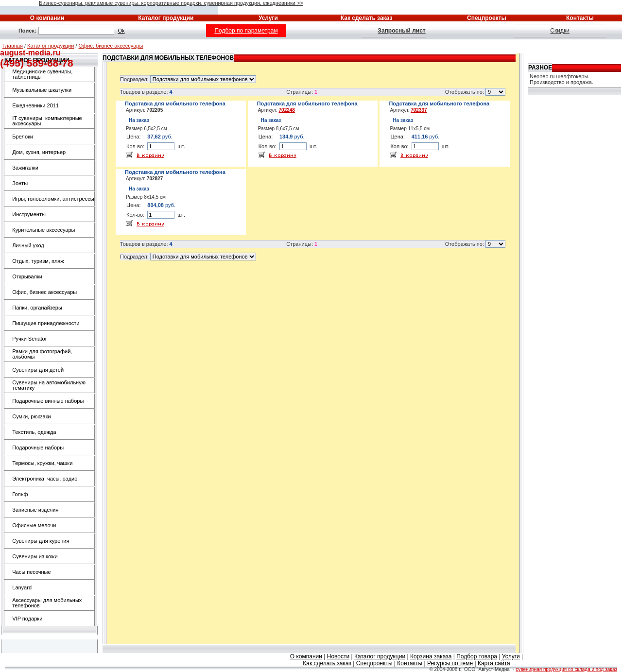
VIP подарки (27, 619)
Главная (13, 46)
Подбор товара (477, 656)
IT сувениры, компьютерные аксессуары (47, 121)
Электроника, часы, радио (45, 479)
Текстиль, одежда (34, 432)
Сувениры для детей (38, 370)
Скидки (560, 31)
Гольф (20, 494)
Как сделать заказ (327, 663)
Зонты (20, 183)
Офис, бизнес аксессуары (111, 46)
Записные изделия (35, 510)
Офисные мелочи (34, 525)
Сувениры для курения (41, 541)
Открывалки (27, 276)
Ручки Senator (29, 339)
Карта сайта (494, 663)
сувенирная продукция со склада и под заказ (566, 669)
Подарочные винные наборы (48, 401)
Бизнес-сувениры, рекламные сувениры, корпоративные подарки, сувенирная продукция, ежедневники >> (171, 3)
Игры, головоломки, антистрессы (53, 199)
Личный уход (28, 245)
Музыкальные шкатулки (42, 90)
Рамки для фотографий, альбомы (42, 354)
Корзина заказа (431, 656)
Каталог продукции (51, 46)
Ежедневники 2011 (35, 105)
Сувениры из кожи (35, 556)
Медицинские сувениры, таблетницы (42, 74)
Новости (338, 656)
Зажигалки (25, 168)
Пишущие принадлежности (46, 323)
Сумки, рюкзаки (31, 416)
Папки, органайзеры (37, 308)
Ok (121, 31)
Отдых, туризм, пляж (38, 261)
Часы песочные (31, 572)
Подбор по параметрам (246, 31)
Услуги (511, 656)
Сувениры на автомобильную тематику (49, 385)
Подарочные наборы (38, 448)
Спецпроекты (374, 663)
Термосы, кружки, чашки (42, 463)
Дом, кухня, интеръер (39, 152)
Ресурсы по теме (450, 663)
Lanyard (22, 587)
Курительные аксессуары (43, 230)
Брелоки (23, 137)
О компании (306, 656)
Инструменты (29, 214)
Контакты (410, 663)
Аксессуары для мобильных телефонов (47, 603)
